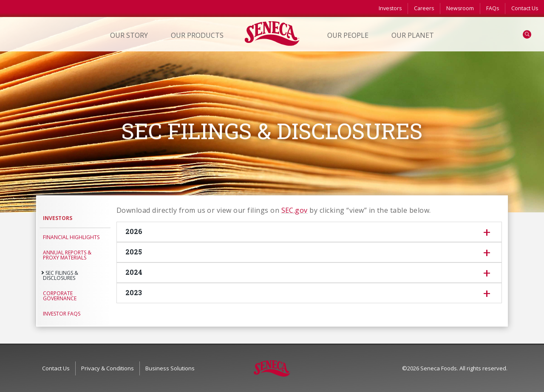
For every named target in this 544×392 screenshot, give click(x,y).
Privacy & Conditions (108, 368)
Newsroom (460, 8)
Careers (424, 8)
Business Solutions (170, 368)
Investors (390, 8)
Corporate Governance (60, 296)
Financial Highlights (71, 237)
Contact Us (525, 8)
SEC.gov (295, 210)
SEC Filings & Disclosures (61, 275)
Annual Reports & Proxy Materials (67, 255)
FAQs (493, 8)
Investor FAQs (62, 314)
